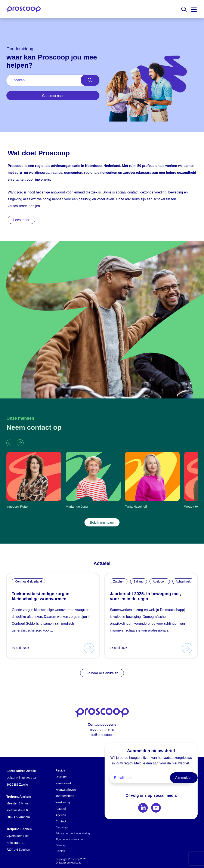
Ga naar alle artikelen (102, 673)
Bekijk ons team (102, 522)
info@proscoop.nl (102, 735)
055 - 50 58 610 (102, 730)
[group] (34, 482)
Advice (86, 863)
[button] (10, 443)
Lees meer (21, 220)
